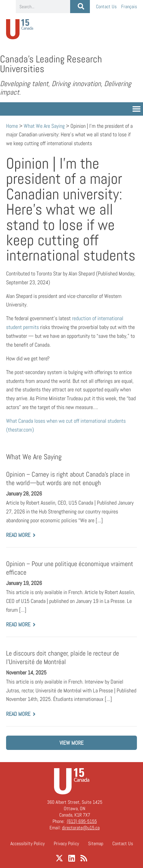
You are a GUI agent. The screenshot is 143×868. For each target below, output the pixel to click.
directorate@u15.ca (81, 828)
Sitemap (96, 843)
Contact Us (106, 7)
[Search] (80, 7)
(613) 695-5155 (82, 821)
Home (12, 126)
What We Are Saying (44, 126)
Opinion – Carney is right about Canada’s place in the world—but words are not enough (68, 479)
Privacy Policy (66, 843)
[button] (137, 109)
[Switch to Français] (129, 7)
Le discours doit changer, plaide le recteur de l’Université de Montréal (63, 658)
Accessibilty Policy (27, 843)
